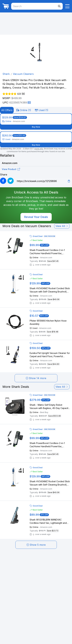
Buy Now (36, 127)
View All (62, 226)
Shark (6, 74)
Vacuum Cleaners (23, 74)
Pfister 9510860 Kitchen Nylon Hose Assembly (48, 322)
